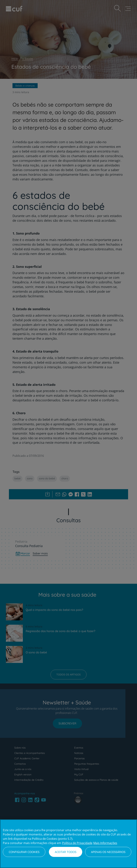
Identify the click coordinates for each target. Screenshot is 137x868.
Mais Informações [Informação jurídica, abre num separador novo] (105, 843)
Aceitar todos (66, 852)
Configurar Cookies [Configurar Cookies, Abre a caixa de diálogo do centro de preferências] (24, 852)
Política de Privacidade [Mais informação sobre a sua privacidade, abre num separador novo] (77, 843)
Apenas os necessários (108, 852)
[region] (68, 844)
